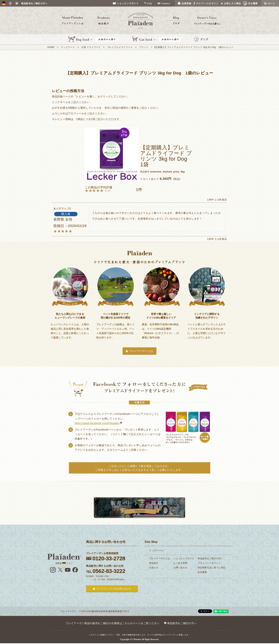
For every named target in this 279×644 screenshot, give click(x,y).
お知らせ (154, 568)
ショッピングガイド (184, 558)
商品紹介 (154, 563)
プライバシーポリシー (209, 563)
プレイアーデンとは (141, 351)
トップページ (157, 550)
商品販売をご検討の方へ (210, 558)
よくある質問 (180, 563)
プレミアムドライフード (120, 47)
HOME (51, 47)
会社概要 (202, 572)
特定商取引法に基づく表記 (212, 568)
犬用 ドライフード (91, 47)
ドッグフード (68, 47)
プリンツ (144, 47)
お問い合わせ (180, 568)
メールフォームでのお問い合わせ (114, 589)
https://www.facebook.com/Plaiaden (97, 423)
